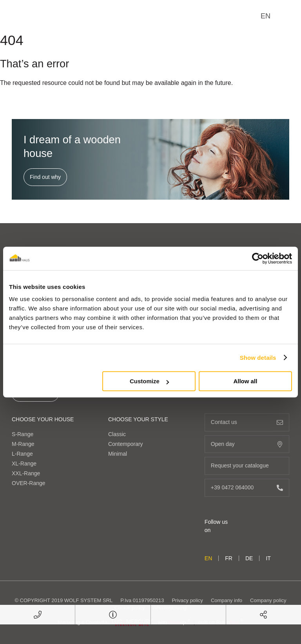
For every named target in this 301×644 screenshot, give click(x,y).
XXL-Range (26, 473)
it (268, 558)
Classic (117, 434)
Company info (227, 600)
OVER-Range (29, 483)
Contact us (247, 422)
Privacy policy (187, 600)
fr (229, 558)
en (266, 16)
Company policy (268, 600)
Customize (149, 381)
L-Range (22, 454)
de (249, 558)
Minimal (118, 454)
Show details (258, 358)
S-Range (23, 434)
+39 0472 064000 (247, 488)
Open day (247, 444)
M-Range (23, 444)
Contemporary (126, 444)
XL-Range (24, 464)
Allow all (245, 381)
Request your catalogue (247, 466)
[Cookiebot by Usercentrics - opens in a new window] (258, 258)
